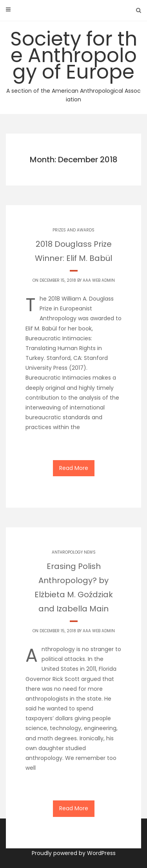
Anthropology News (74, 552)
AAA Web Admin (99, 280)
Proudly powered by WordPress (74, 853)
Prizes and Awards (73, 230)
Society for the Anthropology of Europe (73, 65)
